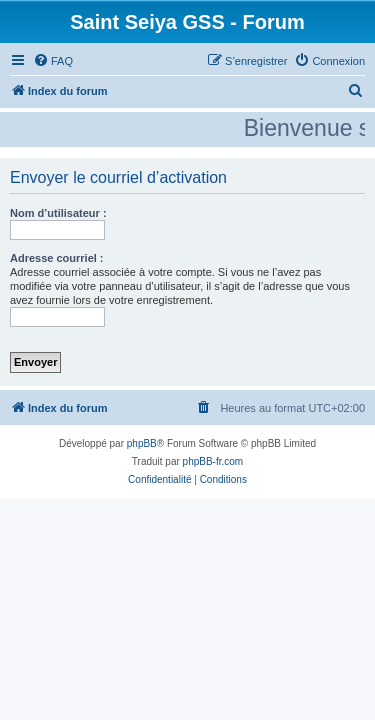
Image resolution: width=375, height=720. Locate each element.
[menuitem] (53, 61)
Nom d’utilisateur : (58, 213)
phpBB (142, 443)
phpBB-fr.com (213, 461)
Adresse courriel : (57, 258)
